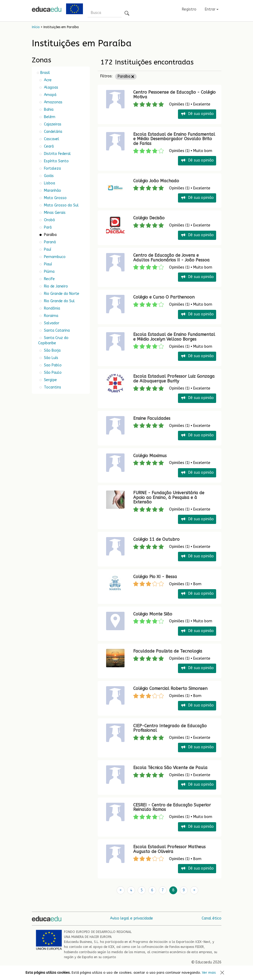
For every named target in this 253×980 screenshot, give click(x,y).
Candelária (53, 132)
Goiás (48, 176)
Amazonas (53, 102)
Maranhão (52, 191)
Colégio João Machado (156, 181)
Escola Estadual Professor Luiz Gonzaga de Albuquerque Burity (174, 379)
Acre (47, 80)
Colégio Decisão (149, 218)
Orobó (49, 220)
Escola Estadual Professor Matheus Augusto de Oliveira (169, 849)
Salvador (51, 323)
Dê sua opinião (197, 114)
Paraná (49, 242)
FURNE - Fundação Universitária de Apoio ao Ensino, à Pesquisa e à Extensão (169, 497)
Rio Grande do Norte (61, 294)
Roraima (51, 316)
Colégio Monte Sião (153, 614)
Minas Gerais (54, 213)
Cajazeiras (52, 124)
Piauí (47, 264)
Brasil (45, 73)
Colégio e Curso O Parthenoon (164, 297)
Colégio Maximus (150, 456)
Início (36, 27)
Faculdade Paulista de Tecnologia (168, 651)
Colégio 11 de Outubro (156, 539)
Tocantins (52, 387)
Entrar (212, 9)
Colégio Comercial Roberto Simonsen (170, 688)
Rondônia (51, 308)
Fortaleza (52, 168)
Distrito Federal (57, 154)
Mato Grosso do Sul (61, 205)
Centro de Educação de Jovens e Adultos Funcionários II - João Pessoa (171, 258)
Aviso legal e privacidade (132, 918)
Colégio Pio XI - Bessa (155, 577)
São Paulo (52, 373)
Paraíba (126, 76)
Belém (49, 117)
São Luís (51, 358)
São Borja (52, 350)
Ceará (48, 146)
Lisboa (49, 183)
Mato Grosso (55, 198)
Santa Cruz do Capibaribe (53, 340)
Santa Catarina (56, 330)
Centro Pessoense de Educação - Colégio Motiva (174, 95)
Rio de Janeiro (55, 286)
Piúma (49, 272)
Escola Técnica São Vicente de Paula (170, 768)
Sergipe (50, 380)
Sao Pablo (52, 365)
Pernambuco (54, 257)
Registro (189, 9)
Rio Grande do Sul (59, 301)
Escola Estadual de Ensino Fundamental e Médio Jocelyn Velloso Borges (174, 337)
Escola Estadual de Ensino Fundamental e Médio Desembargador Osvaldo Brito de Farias (174, 139)
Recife (49, 279)
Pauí (47, 249)
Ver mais (209, 973)
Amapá (50, 95)
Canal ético (212, 918)
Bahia (48, 110)
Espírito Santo (56, 161)
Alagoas (51, 87)
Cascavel (51, 139)
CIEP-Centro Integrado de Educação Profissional (170, 728)
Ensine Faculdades (152, 418)
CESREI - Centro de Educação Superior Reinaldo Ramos (172, 807)
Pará (47, 227)
